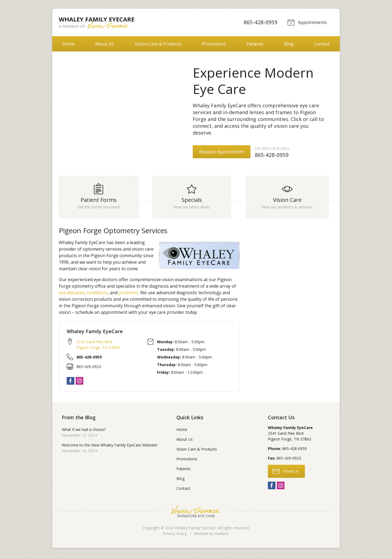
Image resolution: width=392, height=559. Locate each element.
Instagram (79, 383)
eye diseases (72, 295)
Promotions (214, 44)
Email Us (285, 473)
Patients (255, 44)
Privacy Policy (175, 536)
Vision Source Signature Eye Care (196, 513)
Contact (322, 44)
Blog (289, 44)
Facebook (71, 383)
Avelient (221, 536)
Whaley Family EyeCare (195, 530)
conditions (97, 295)
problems (128, 295)
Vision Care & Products (158, 44)
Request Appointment (222, 152)
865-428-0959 (260, 22)
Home (68, 44)
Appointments (307, 22)
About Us (105, 44)
